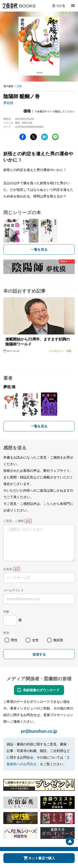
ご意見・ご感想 (14, 521)
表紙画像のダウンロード (41, 690)
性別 (6, 633)
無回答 (58, 640)
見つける (59, 5)
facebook (23, 137)
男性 (14, 640)
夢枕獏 (8, 103)
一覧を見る (39, 249)
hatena (45, 137)
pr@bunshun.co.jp (39, 731)
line (55, 137)
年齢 (6, 611)
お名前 (8, 569)
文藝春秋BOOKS (19, 6)
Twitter (33, 137)
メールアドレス (14, 590)
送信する (39, 654)
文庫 (19, 86)
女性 (35, 640)
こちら (48, 503)
